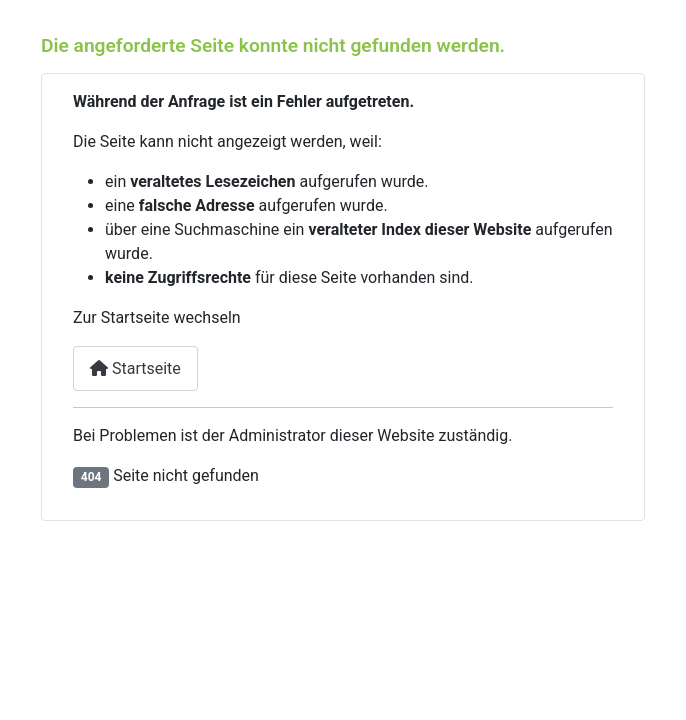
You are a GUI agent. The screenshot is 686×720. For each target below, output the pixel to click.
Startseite (135, 368)
